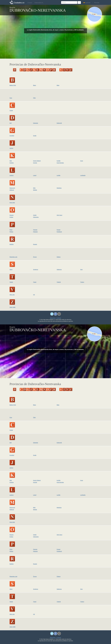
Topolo (11, 282)
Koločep (12, 163)
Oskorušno (36, 217)
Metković (12, 190)
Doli (11, 123)
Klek (11, 161)
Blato (58, 85)
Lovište (59, 175)
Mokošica (59, 188)
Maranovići (12, 188)
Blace (35, 85)
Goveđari (12, 136)
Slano (11, 270)
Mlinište (35, 190)
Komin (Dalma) (37, 161)
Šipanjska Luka (13, 257)
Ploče (11, 230)
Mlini (34, 188)
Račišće (12, 244)
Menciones (53, 318)
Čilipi (34, 98)
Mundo (96, 3)
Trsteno (82, 282)
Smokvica (36, 270)
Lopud (35, 175)
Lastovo (12, 175)
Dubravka (36, 123)
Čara (11, 98)
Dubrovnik (59, 123)
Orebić (35, 215)
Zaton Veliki (12, 307)
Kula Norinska (60, 163)
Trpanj (35, 282)
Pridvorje (35, 232)
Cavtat (11, 110)
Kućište (59, 161)
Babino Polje (13, 85)
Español (87, 3)
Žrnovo (35, 257)
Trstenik (59, 282)
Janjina (11, 148)
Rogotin (35, 244)
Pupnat (59, 230)
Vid (34, 295)
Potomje (35, 230)
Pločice (11, 232)
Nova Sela (12, 203)
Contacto (59, 318)
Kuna (82, 161)
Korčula (35, 163)
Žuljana (59, 257)
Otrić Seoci (59, 215)
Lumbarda (83, 175)
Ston (81, 270)
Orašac (11, 217)
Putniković (59, 232)
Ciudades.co (19, 3)
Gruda (35, 136)
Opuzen (12, 215)
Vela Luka (12, 295)
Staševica (59, 270)
